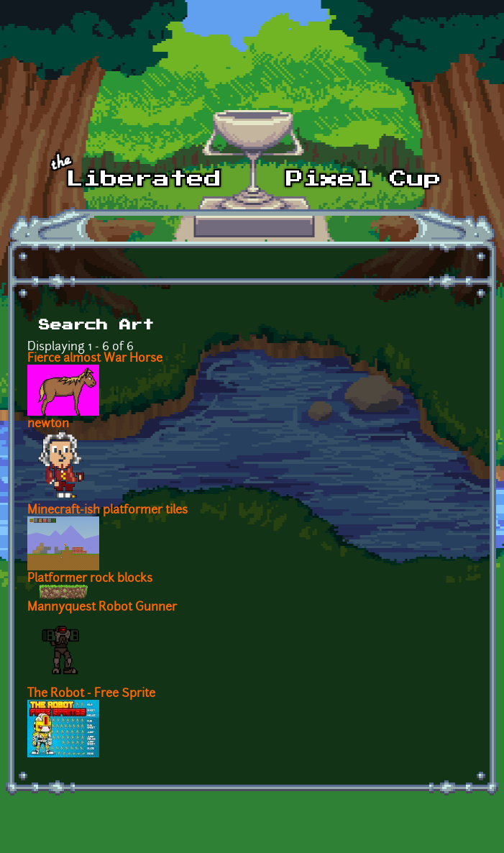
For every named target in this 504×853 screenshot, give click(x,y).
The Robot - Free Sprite (91, 694)
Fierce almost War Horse (95, 359)
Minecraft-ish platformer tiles (107, 511)
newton (48, 424)
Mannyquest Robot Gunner (102, 608)
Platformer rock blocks (90, 579)
